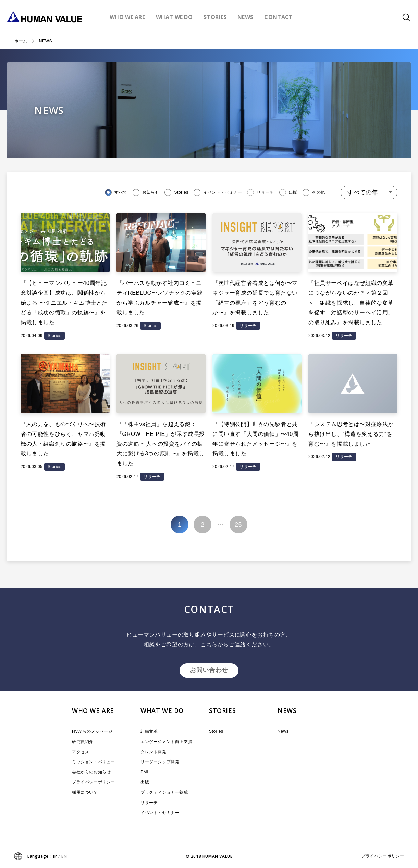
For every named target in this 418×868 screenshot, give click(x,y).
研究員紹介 (83, 742)
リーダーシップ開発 (160, 762)
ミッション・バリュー (94, 762)
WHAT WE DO (162, 710)
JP (55, 856)
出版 (145, 782)
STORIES (222, 710)
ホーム (21, 41)
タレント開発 (153, 752)
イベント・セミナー (160, 813)
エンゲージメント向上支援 (166, 742)
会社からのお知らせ (91, 772)
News (283, 731)
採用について (85, 792)
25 (238, 525)
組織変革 (149, 731)
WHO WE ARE (93, 710)
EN (64, 856)
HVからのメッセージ (92, 731)
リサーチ (149, 803)
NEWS (287, 710)
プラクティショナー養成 (164, 792)
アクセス (81, 752)
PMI (144, 772)
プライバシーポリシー (94, 782)
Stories (216, 731)
